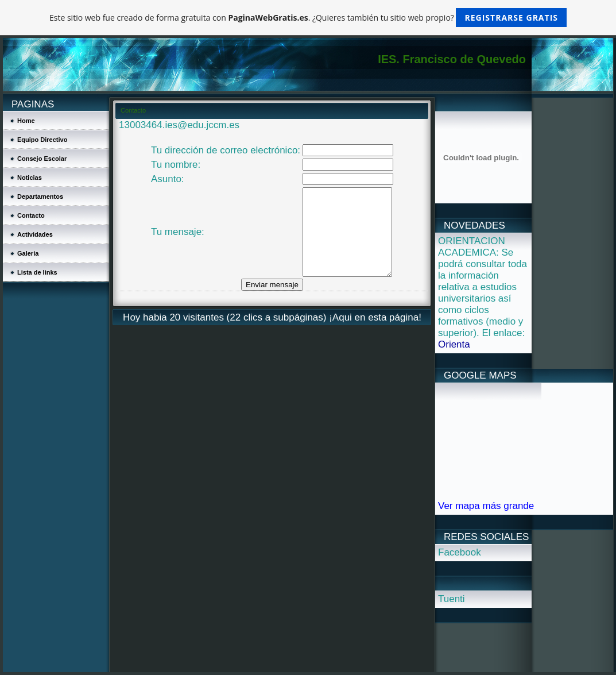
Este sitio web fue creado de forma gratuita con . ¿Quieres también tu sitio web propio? (308, 18)
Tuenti (452, 599)
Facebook (460, 552)
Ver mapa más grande (486, 506)
